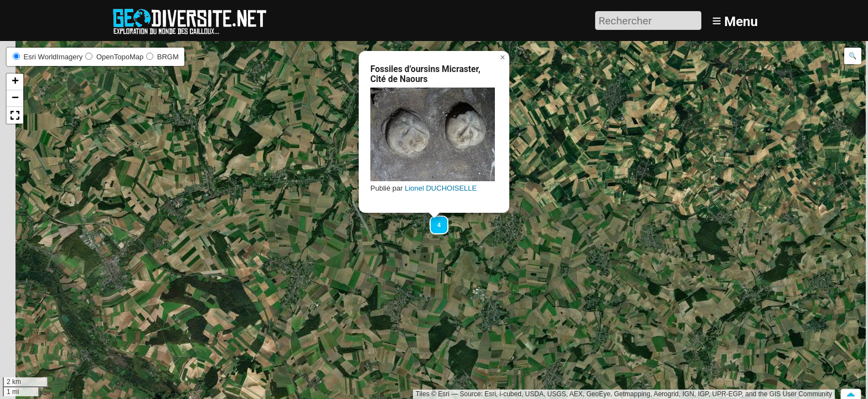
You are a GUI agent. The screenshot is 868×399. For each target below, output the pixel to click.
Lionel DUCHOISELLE (441, 188)
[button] (434, 220)
